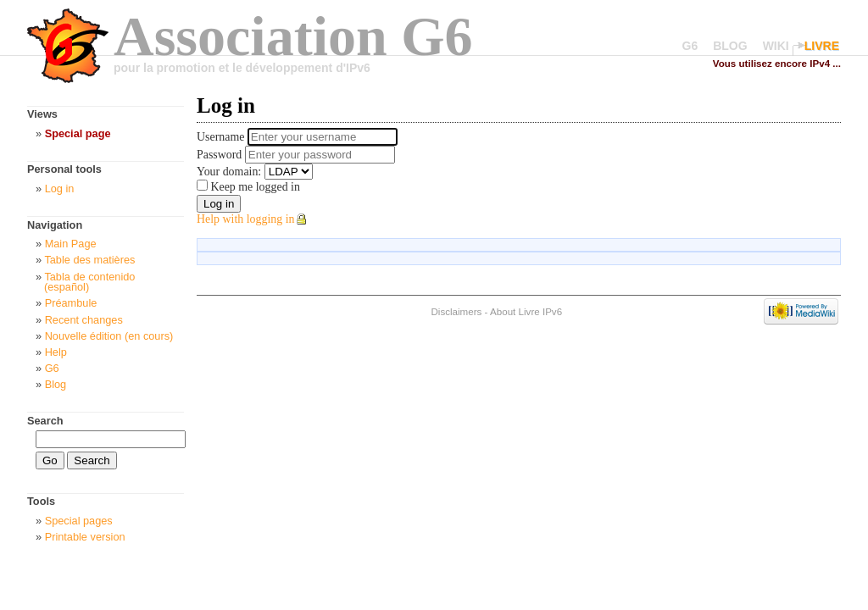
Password (221, 155)
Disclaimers (456, 311)
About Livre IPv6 (526, 311)
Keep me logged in (254, 187)
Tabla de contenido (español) (89, 282)
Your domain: (229, 172)
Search (45, 421)
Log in (60, 189)
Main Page (71, 244)
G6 (690, 46)
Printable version (85, 537)
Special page (78, 133)
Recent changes (84, 320)
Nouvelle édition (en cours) (109, 336)
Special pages (79, 521)
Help (56, 352)
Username (222, 137)
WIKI (776, 46)
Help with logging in (246, 219)
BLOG (730, 46)
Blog (56, 384)
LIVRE (822, 46)
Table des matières (89, 260)
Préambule (71, 303)
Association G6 (293, 36)
